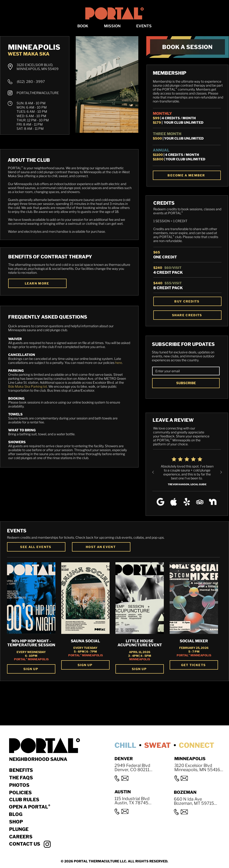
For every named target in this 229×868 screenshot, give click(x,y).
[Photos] (26, 785)
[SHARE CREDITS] (187, 315)
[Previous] (153, 473)
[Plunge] (34, 829)
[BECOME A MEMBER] (187, 175)
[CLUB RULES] (26, 800)
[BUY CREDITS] (187, 301)
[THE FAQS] (26, 778)
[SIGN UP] (31, 669)
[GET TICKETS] (194, 665)
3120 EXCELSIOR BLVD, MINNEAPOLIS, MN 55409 (38, 67)
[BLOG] (34, 814)
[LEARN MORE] (37, 283)
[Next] (221, 473)
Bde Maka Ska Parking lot (28, 386)
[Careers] (34, 837)
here (119, 363)
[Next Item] (132, 85)
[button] (83, 26)
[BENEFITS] (26, 770)
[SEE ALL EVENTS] (36, 547)
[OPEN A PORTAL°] (34, 807)
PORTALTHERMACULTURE (38, 93)
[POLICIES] (26, 793)
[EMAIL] (184, 371)
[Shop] (34, 822)
